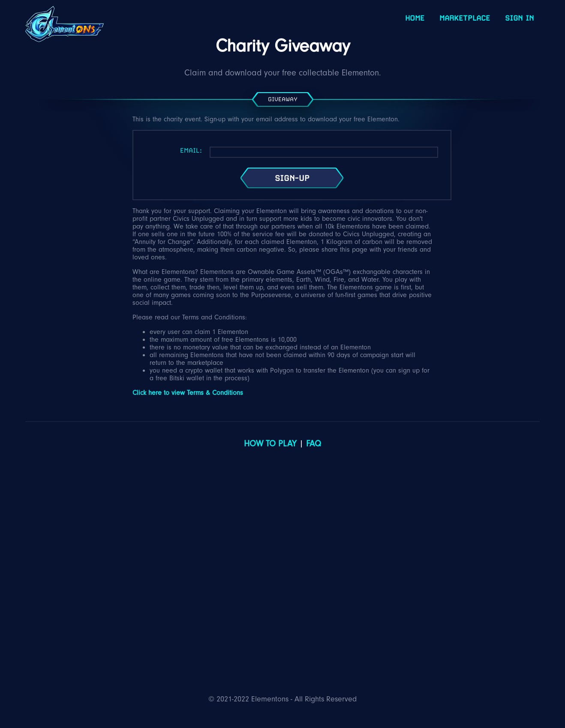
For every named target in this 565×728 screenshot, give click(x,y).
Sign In (519, 18)
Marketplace (465, 18)
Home (415, 18)
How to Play (270, 444)
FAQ (314, 444)
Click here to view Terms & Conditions (188, 393)
